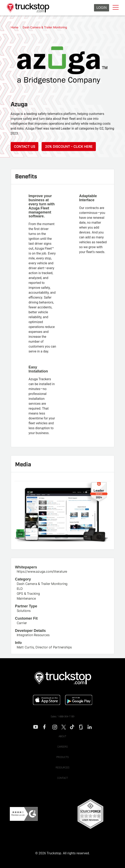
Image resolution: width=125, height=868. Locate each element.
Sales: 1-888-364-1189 (63, 717)
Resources (63, 768)
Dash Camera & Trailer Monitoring (42, 584)
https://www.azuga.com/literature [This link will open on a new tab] (42, 571)
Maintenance (26, 598)
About (63, 736)
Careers (63, 747)
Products (63, 757)
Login (102, 8)
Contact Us (24, 147)
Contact (63, 778)
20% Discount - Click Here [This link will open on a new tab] (69, 147)
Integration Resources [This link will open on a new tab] (33, 635)
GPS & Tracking (28, 593)
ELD (20, 589)
